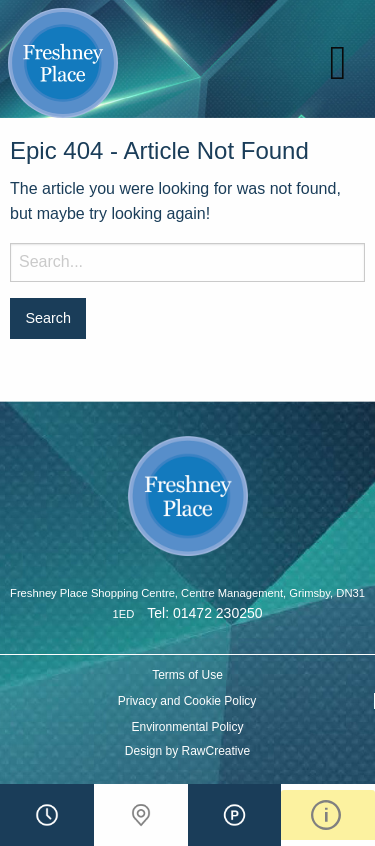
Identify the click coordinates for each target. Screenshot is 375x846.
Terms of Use (187, 675)
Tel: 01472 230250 (204, 613)
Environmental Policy (187, 727)
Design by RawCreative (187, 751)
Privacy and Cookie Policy (187, 701)
